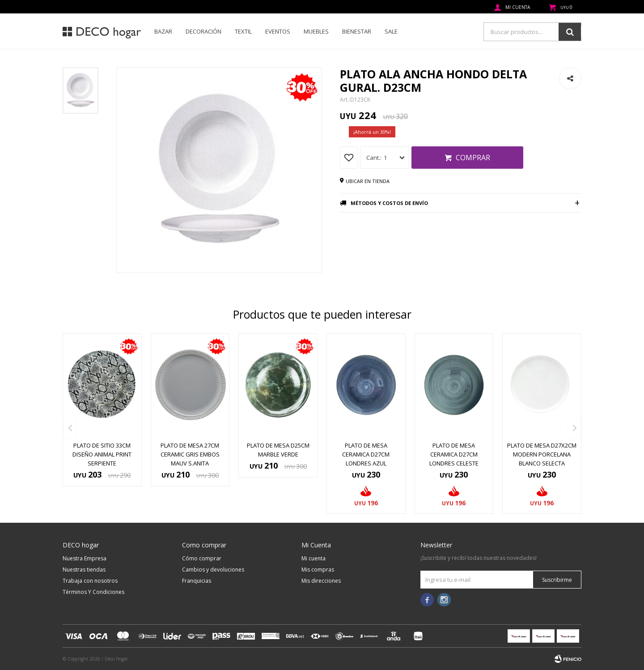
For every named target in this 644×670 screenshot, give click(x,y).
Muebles (316, 31)
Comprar (473, 158)
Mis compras (318, 570)
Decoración (203, 31)
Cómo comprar (202, 558)
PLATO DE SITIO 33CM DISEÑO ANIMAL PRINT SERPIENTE (102, 454)
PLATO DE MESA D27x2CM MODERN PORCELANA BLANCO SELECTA (542, 454)
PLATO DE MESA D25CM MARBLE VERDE (278, 450)
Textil (243, 31)
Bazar (163, 31)
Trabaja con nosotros (90, 581)
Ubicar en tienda (368, 181)
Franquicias (197, 581)
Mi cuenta (314, 558)
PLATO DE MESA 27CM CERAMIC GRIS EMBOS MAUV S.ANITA (190, 454)
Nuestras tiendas (84, 570)
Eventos (278, 31)
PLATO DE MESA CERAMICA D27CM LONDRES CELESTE (454, 454)
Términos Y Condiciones (93, 592)
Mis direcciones (321, 581)
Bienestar (357, 31)
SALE (391, 31)
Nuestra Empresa (85, 558)
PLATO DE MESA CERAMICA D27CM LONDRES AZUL (366, 454)
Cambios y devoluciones (213, 570)
